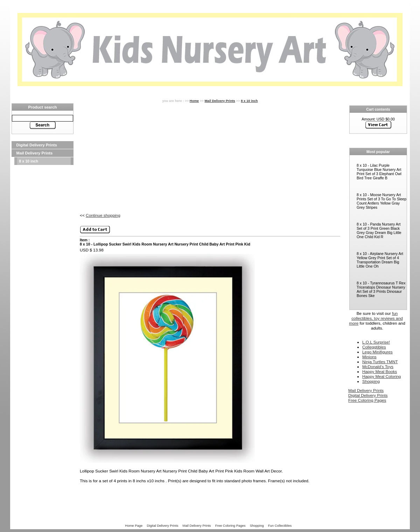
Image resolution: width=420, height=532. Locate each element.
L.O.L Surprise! (376, 342)
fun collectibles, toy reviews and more (376, 318)
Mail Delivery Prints (35, 153)
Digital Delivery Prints (37, 145)
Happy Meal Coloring (381, 376)
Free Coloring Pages (367, 400)
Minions (369, 357)
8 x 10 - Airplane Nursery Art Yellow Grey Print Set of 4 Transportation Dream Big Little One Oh (380, 260)
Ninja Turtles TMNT (380, 362)
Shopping (371, 381)
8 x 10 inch (29, 161)
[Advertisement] (43, 270)
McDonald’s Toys (378, 367)
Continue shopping (103, 215)
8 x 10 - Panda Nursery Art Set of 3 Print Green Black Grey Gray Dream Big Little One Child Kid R (379, 230)
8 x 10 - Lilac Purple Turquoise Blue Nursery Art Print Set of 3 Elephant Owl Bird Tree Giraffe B (379, 172)
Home (194, 101)
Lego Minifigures (377, 352)
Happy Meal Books (380, 372)
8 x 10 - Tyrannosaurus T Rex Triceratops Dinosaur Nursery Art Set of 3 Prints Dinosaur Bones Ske (381, 289)
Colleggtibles (374, 347)
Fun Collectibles (280, 526)
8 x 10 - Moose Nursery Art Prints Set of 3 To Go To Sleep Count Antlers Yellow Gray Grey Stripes (381, 201)
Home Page (134, 526)
